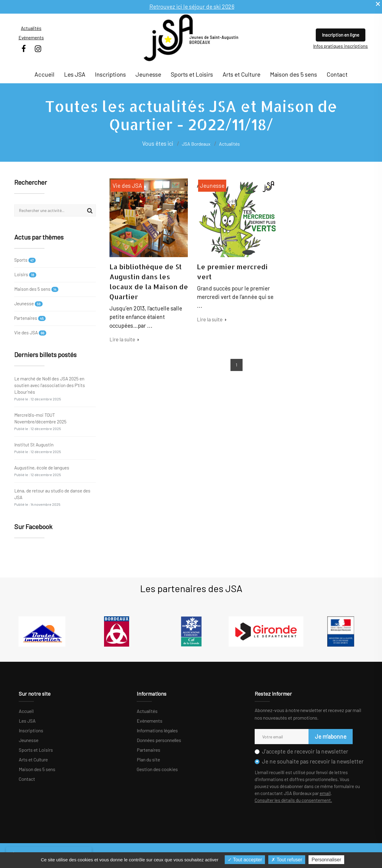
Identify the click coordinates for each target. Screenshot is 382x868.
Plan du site (148, 759)
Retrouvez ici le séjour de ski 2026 (192, 7)
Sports (25, 260)
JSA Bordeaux (196, 144)
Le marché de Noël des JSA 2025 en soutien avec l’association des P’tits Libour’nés (50, 388)
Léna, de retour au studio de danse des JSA (52, 497)
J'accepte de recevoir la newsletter (305, 751)
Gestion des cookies (157, 769)
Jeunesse (148, 74)
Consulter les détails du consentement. (293, 800)
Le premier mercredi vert (232, 272)
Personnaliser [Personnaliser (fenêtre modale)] (326, 860)
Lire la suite (124, 339)
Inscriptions (110, 74)
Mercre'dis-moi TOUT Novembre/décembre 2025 (40, 421)
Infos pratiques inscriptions (340, 46)
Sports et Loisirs (192, 74)
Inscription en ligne (341, 35)
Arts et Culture (242, 74)
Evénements (31, 38)
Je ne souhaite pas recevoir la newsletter (313, 761)
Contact (337, 74)
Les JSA (75, 74)
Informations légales (157, 730)
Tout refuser (287, 860)
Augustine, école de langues (42, 471)
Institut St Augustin (38, 448)
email (325, 793)
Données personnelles (159, 740)
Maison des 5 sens (294, 74)
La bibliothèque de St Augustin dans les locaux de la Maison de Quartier (149, 282)
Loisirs (25, 275)
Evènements (150, 721)
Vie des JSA (30, 333)
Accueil (44, 74)
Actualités (31, 28)
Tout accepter (245, 860)
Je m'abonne (331, 736)
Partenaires (30, 318)
